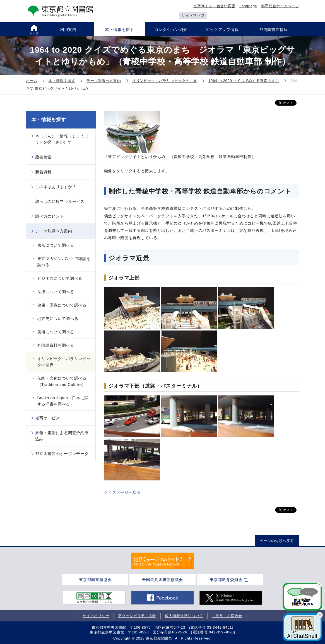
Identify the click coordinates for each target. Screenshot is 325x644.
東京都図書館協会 (95, 580)
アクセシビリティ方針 (137, 616)
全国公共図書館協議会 (162, 580)
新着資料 (43, 172)
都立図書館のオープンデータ (62, 454)
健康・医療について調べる (62, 305)
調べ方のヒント (50, 216)
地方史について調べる (58, 319)
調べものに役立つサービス (60, 201)
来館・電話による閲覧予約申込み (62, 436)
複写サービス (47, 418)
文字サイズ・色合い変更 (214, 6)
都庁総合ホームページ (280, 6)
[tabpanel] (162, 561)
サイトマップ (193, 15)
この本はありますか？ (56, 187)
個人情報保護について (184, 616)
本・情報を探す (49, 120)
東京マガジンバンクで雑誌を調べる (64, 262)
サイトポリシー (96, 616)
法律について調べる (56, 292)
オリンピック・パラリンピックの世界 (64, 362)
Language (248, 6)
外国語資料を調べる (56, 345)
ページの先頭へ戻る (277, 541)
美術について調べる (56, 332)
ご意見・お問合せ (227, 616)
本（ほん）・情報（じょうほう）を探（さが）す (62, 139)
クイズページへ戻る (122, 492)
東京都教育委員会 (226, 580)
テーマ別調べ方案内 (54, 231)
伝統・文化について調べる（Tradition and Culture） (62, 381)
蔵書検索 (43, 157)
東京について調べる (56, 245)
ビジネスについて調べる (60, 278)
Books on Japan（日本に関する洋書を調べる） (63, 401)
